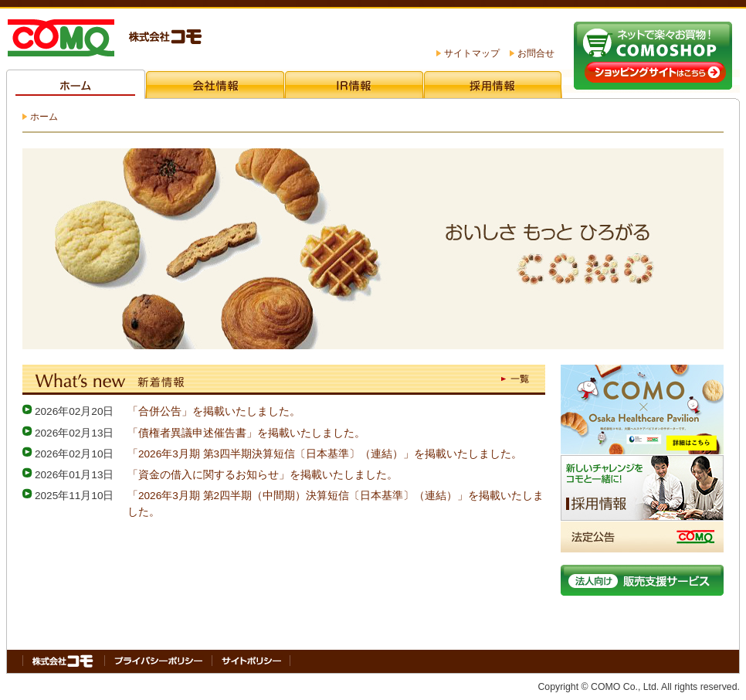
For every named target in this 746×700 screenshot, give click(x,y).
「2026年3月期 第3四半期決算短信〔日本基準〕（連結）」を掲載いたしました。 (325, 454)
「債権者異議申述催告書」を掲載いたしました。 (246, 433)
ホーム (44, 117)
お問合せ (536, 53)
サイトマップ (472, 53)
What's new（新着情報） (284, 379)
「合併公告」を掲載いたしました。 (214, 411)
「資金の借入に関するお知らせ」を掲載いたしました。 (263, 475)
